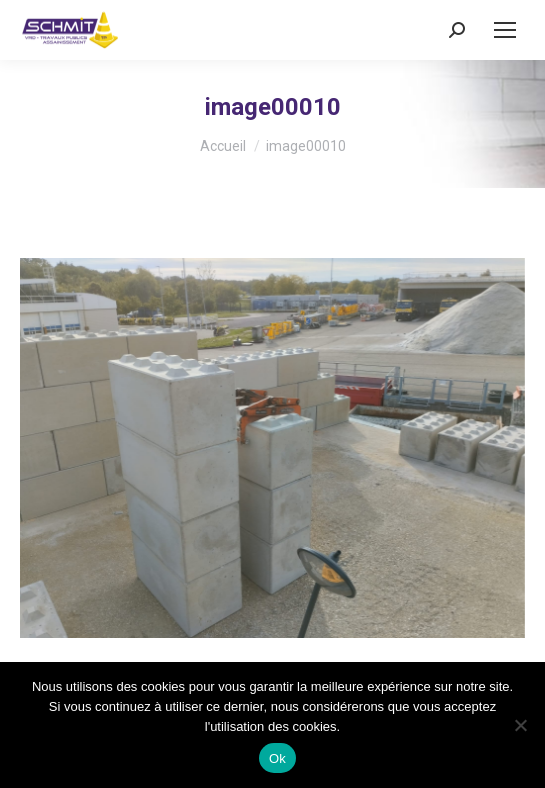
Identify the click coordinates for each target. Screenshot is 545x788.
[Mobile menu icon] (505, 30)
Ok (277, 758)
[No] (520, 725)
